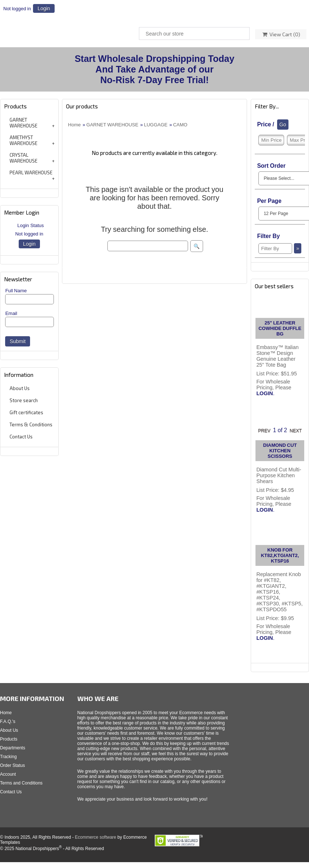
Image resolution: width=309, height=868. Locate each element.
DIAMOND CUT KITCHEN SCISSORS (280, 451)
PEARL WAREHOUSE (31, 173)
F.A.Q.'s (8, 722)
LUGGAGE (156, 125)
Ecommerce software (95, 837)
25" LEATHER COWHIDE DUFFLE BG (280, 328)
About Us (20, 388)
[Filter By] (275, 248)
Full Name (16, 291)
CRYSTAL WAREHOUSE (23, 158)
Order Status (12, 765)
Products (9, 739)
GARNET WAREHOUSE (23, 123)
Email (11, 313)
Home (75, 125)
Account (8, 774)
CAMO (180, 125)
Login (44, 8)
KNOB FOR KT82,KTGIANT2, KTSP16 (280, 555)
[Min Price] (271, 140)
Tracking (8, 757)
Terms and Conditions (21, 783)
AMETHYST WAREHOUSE (23, 140)
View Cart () (281, 34)
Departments (13, 748)
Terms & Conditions (31, 424)
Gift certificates (26, 412)
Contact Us (21, 437)
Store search (24, 400)
